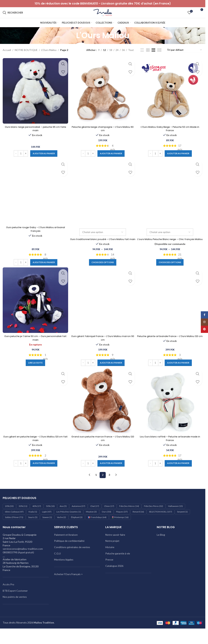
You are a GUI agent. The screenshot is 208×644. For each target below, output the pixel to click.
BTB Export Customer (15, 603)
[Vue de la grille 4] (159, 58)
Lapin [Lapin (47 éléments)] (47, 524)
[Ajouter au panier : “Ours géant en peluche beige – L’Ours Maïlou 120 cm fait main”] (43, 475)
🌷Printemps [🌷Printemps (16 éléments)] (120, 529)
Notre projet (112, 553)
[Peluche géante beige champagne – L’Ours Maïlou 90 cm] (103, 98)
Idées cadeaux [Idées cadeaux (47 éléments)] (14, 524)
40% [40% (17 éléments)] (37, 518)
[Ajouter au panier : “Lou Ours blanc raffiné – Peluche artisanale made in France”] (179, 475)
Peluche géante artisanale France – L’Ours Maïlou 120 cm (170, 349)
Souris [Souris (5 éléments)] (33, 529)
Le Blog (161, 547)
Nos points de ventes (15, 609)
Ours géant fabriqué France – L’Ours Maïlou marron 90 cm (103, 349)
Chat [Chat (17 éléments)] (95, 518)
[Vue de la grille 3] (153, 58)
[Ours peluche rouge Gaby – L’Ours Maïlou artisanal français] (35, 199)
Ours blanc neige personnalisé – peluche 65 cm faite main (35, 135)
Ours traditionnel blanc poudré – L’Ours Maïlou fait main (103, 248)
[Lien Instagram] (204, 322)
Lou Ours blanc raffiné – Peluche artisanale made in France (170, 450)
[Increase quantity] (25, 160)
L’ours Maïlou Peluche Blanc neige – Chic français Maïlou (170, 248)
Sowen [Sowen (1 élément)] (47, 529)
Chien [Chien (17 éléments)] (109, 518)
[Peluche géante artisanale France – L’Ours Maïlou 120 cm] (171, 312)
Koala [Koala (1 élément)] (33, 524)
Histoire (110, 559)
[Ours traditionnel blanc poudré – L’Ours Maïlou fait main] (103, 199)
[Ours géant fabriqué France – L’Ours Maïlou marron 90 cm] (103, 312)
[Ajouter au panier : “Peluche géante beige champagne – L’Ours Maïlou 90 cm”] (111, 160)
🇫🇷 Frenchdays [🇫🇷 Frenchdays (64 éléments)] (97, 529)
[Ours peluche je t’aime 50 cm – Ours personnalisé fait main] (35, 312)
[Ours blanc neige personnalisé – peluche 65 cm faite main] (35, 98)
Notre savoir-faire (115, 547)
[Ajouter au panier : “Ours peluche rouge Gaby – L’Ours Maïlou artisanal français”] (43, 273)
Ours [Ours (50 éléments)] (106, 524)
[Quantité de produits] (20, 160)
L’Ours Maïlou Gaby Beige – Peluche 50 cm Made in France (171, 135)
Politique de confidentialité (69, 553)
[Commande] (185, 58)
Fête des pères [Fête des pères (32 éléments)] (154, 518)
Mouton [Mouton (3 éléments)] (91, 524)
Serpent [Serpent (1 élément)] (182, 524)
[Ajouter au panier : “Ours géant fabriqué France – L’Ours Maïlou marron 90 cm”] (111, 374)
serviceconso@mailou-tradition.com (23, 561)
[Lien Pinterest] (204, 329)
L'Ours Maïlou (49, 58)
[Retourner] (72, 43)
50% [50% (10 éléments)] (50, 518)
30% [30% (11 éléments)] (23, 518)
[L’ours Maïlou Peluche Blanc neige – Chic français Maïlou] (171, 199)
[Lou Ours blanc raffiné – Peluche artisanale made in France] (171, 413)
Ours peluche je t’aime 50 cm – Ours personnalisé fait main (35, 349)
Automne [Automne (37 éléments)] (78, 518)
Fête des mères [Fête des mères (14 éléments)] (129, 518)
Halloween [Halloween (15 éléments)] (175, 518)
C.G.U (57, 565)
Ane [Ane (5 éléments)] (63, 518)
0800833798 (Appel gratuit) (18, 564)
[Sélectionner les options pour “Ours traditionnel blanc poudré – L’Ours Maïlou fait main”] (103, 273)
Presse (109, 572)
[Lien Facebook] (204, 315)
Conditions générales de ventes (72, 559)
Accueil (7, 58)
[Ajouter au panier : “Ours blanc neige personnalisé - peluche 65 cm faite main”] (43, 160)
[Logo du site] (103, 16)
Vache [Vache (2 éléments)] (61, 529)
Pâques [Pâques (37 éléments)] (122, 524)
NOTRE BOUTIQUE (26, 58)
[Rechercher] (13, 17)
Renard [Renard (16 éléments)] (138, 524)
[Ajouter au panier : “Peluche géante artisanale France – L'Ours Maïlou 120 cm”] (179, 374)
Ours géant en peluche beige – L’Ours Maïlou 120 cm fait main (35, 450)
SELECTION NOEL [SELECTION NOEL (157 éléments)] (161, 524)
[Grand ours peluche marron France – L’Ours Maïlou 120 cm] (103, 413)
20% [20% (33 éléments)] (9, 518)
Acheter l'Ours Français (67, 586)
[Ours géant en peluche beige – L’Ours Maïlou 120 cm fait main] (35, 413)
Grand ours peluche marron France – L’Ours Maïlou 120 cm (103, 450)
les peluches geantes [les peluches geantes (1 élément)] (69, 524)
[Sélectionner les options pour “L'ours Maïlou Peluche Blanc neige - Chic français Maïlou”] (170, 273)
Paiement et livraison (66, 547)
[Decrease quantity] (15, 160)
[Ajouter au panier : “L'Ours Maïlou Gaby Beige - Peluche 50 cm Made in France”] (179, 160)
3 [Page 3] (109, 487)
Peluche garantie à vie (118, 565)
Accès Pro (8, 596)
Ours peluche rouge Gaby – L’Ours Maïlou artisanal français (35, 236)
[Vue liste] (142, 58)
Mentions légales (64, 572)
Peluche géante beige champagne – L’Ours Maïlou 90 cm (103, 135)
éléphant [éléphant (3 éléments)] (77, 529)
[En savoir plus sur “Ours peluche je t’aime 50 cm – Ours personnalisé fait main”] (35, 374)
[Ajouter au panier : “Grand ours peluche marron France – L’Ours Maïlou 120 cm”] (111, 475)
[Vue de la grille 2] (148, 58)
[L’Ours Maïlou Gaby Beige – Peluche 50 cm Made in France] (171, 98)
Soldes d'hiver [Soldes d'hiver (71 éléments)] (14, 529)
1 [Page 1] (96, 487)
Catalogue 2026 (114, 578)
